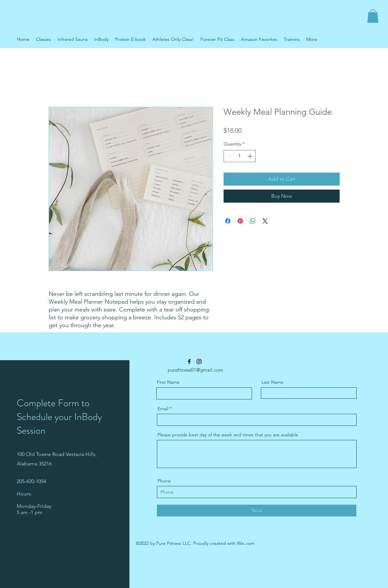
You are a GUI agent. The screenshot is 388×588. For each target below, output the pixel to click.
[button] (373, 16)
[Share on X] (265, 221)
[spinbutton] (240, 156)
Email (163, 409)
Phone (164, 481)
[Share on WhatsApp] (253, 221)
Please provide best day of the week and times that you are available (228, 435)
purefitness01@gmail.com (195, 370)
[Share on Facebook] (228, 221)
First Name (168, 382)
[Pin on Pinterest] (240, 221)
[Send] (257, 511)
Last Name (272, 382)
